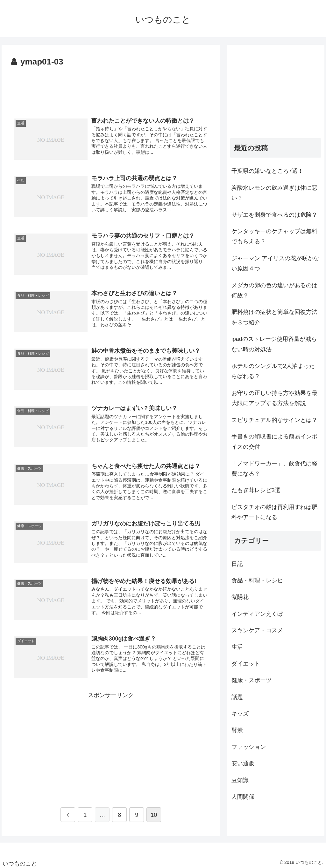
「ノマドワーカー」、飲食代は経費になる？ (274, 469)
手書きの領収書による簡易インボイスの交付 (274, 442)
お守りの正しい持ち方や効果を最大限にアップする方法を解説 (274, 398)
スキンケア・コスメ (257, 630)
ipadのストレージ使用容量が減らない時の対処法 (274, 344)
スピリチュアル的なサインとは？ (274, 420)
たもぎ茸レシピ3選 (256, 490)
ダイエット (246, 664)
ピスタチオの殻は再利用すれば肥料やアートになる (274, 512)
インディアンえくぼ (257, 614)
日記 (237, 564)
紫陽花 (240, 597)
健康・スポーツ (252, 680)
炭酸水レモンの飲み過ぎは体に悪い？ (274, 193)
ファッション (249, 747)
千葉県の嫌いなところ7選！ (267, 171)
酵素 (237, 730)
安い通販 (243, 763)
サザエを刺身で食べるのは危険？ (274, 215)
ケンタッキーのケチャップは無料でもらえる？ (274, 236)
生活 (237, 647)
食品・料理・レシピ (257, 580)
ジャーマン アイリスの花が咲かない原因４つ (275, 263)
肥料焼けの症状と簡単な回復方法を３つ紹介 (274, 317)
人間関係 (243, 797)
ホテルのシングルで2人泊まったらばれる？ (273, 371)
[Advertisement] (111, 88)
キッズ (240, 714)
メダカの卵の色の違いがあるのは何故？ (274, 290)
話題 (237, 697)
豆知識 (240, 780)
